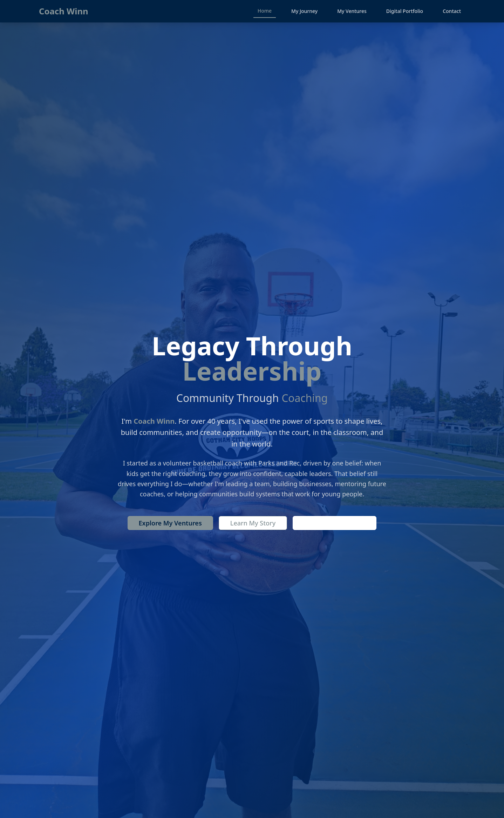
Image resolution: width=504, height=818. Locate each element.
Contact (452, 11)
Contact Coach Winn (335, 523)
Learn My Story (253, 523)
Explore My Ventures (170, 523)
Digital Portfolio (405, 11)
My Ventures (352, 11)
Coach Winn (64, 11)
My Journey (304, 11)
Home (265, 11)
